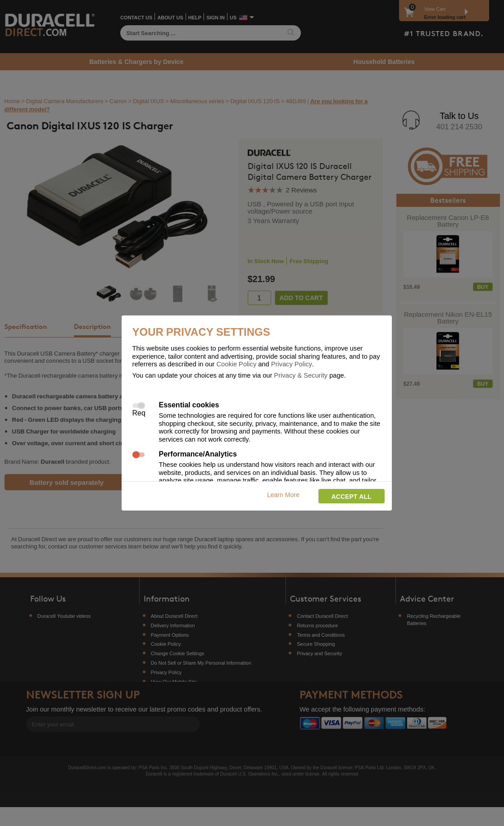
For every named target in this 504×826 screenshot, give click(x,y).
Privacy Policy (292, 364)
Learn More (283, 495)
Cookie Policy (237, 364)
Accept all (352, 496)
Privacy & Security (301, 375)
